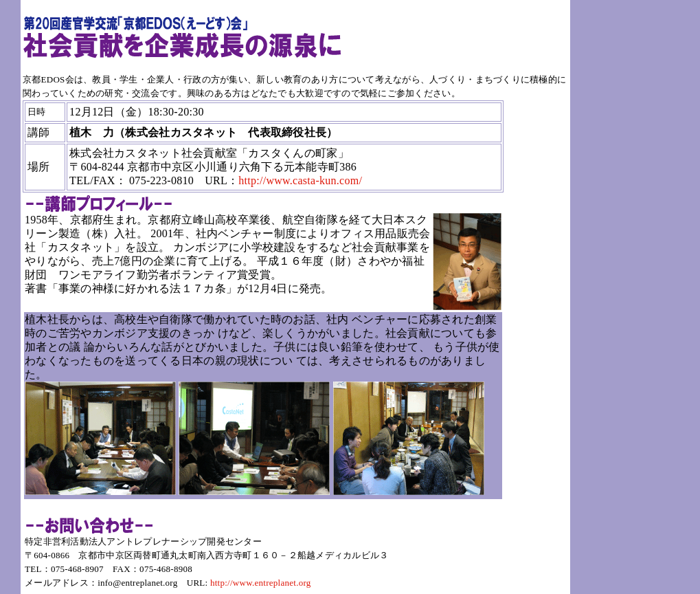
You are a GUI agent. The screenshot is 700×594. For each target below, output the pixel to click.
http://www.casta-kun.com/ (300, 180)
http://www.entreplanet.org (261, 583)
